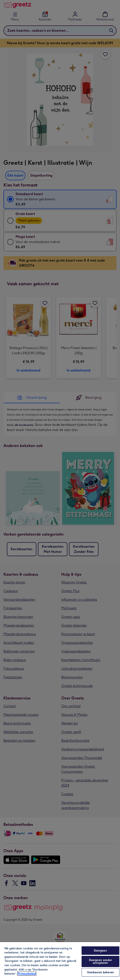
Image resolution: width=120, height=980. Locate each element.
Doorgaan (100, 951)
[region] (60, 961)
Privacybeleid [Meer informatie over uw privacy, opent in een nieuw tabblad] (27, 974)
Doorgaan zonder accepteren (100, 961)
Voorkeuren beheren (100, 972)
